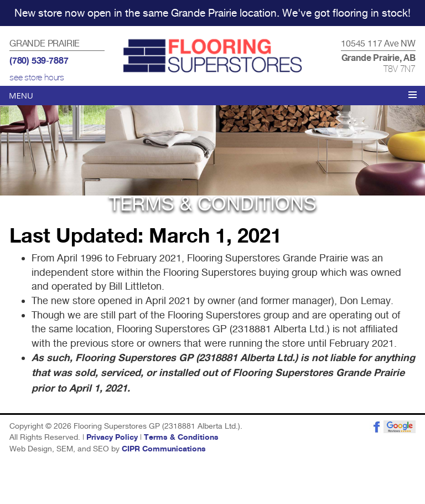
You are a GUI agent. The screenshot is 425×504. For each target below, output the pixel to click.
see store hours (37, 78)
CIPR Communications (164, 449)
